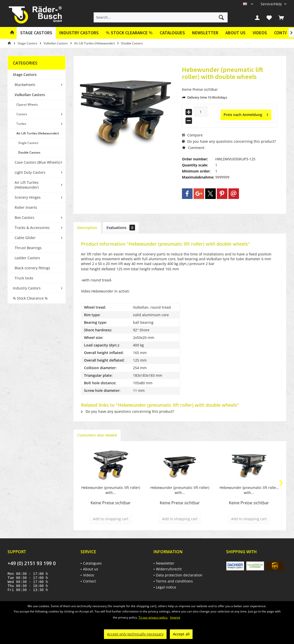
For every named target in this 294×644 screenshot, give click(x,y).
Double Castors (29, 152)
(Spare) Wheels (27, 105)
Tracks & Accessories (32, 228)
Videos (260, 33)
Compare (192, 135)
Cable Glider (25, 238)
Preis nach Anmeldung (246, 114)
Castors (22, 114)
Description (87, 228)
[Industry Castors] (79, 33)
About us (235, 33)
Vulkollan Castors (30, 95)
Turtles (21, 124)
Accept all (181, 634)
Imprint (175, 617)
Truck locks (24, 278)
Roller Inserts (26, 207)
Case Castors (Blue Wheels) (37, 162)
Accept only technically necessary (135, 634)
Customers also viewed (97, 435)
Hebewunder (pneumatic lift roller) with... (111, 490)
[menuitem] (272, 4)
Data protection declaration (179, 575)
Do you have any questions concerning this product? (229, 141)
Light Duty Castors (30, 172)
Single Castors (28, 143)
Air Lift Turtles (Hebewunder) (38, 133)
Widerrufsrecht (169, 569)
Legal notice (166, 587)
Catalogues (172, 33)
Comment (193, 148)
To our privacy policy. (153, 617)
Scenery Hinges (28, 197)
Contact (89, 581)
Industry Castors (27, 288)
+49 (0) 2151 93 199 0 (32, 563)
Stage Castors (25, 75)
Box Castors (24, 217)
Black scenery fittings (32, 268)
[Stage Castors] (36, 33)
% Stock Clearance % (30, 298)
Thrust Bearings (28, 248)
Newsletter (205, 33)
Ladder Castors (27, 258)
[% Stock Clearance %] (129, 33)
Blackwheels (25, 85)
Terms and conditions (174, 581)
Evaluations (121, 228)
